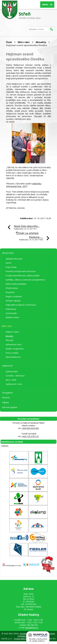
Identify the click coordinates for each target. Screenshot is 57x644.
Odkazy (6, 402)
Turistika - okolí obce (15, 376)
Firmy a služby (12, 353)
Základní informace (14, 259)
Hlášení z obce (12, 332)
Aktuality (41, 42)
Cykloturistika (12, 371)
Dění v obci (24, 42)
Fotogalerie (7, 393)
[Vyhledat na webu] (40, 29)
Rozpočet (10, 292)
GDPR (8, 263)
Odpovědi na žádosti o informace (21, 305)
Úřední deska (12, 288)
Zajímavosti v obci (14, 384)
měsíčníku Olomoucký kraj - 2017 (24, 185)
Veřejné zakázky (13, 301)
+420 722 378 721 (30, 436)
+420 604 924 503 (30, 428)
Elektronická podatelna (16, 284)
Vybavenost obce (14, 344)
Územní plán (11, 313)
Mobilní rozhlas (12, 317)
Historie (6, 397)
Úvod (9, 42)
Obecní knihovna (13, 357)
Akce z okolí (11, 380)
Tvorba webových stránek (25, 639)
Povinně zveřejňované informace (21, 271)
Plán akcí (9, 340)
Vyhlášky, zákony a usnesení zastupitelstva (25, 280)
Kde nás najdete (10, 407)
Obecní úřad (8, 253)
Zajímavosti (7, 366)
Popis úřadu (11, 267)
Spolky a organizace (15, 349)
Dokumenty (11, 309)
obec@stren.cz (32, 628)
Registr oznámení (14, 296)
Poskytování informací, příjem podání (22, 275)
